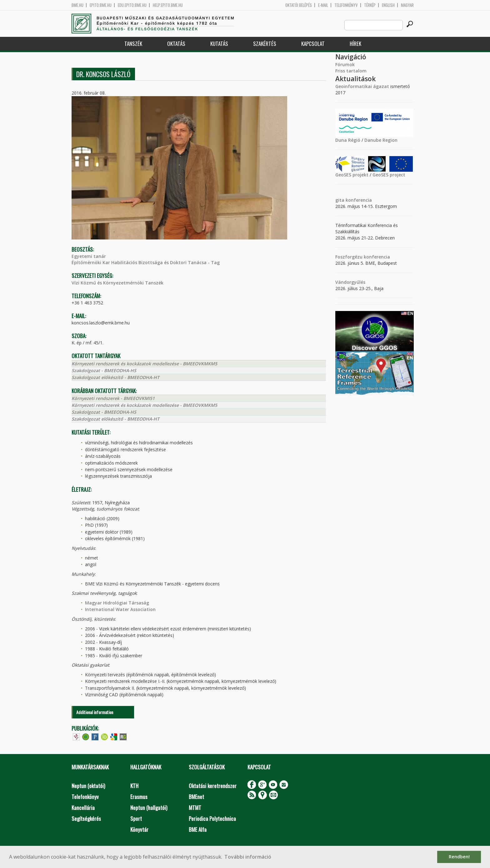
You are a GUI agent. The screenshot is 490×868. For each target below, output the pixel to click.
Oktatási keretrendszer (213, 786)
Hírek (355, 44)
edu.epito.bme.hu (132, 5)
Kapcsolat (313, 44)
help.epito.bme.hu (168, 5)
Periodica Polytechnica (212, 819)
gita (340, 200)
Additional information (95, 712)
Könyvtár (139, 829)
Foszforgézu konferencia (363, 257)
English (388, 5)
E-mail (323, 5)
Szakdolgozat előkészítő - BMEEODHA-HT (115, 377)
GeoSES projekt (352, 175)
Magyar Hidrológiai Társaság (117, 603)
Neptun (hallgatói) (149, 808)
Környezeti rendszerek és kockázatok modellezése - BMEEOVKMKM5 (144, 364)
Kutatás (219, 44)
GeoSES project (389, 175)
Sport (136, 819)
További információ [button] (248, 857)
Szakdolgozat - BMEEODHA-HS (104, 370)
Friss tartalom (351, 71)
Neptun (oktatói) (88, 786)
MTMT (195, 808)
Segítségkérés (86, 819)
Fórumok (345, 64)
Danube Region (381, 140)
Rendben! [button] (459, 857)
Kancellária (83, 808)
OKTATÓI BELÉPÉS (299, 5)
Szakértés (265, 44)
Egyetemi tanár (89, 256)
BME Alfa (198, 829)
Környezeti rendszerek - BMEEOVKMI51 (113, 398)
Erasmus (139, 797)
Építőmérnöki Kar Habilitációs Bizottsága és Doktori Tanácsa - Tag (146, 262)
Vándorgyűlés (350, 282)
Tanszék (133, 44)
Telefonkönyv (346, 5)
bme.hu (77, 5)
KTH (134, 786)
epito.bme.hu (101, 5)
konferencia (358, 200)
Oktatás (176, 44)
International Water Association (120, 609)
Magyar (407, 5)
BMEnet (196, 797)
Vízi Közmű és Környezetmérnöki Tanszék (117, 283)
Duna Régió (348, 140)
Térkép (370, 5)
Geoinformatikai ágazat (362, 86)
